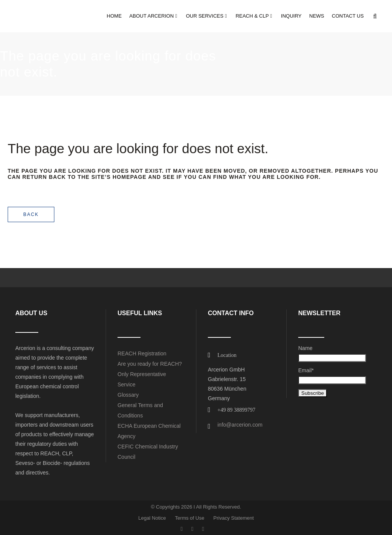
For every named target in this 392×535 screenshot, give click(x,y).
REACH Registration (142, 353)
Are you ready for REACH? (150, 364)
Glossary (128, 395)
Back (31, 214)
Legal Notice (152, 518)
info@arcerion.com (240, 425)
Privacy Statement (234, 518)
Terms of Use (190, 518)
